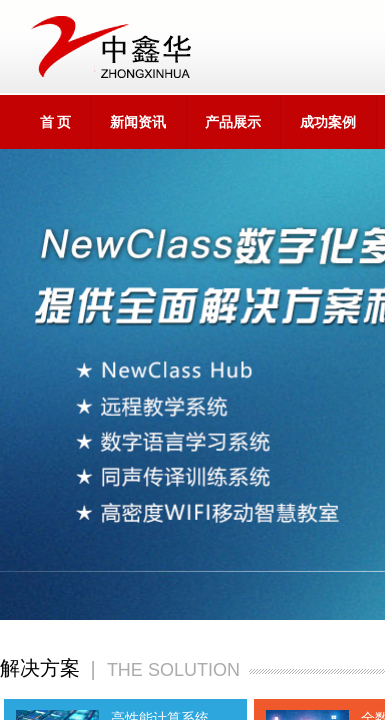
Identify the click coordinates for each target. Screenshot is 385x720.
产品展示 (233, 122)
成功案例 (328, 122)
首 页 (56, 122)
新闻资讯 (138, 122)
